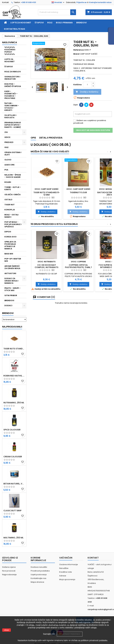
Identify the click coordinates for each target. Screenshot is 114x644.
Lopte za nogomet (21, 23)
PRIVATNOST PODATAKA (70, 634)
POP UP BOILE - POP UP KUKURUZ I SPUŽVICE (13, 224)
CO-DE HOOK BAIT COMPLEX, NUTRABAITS (47, 266)
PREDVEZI (9, 142)
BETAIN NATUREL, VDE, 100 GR (14, 484)
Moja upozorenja (67, 579)
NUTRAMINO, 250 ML (14, 403)
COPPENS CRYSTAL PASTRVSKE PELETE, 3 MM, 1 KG (78, 267)
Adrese (63, 576)
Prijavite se (81, 2)
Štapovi (39, 23)
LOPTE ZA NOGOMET (10, 60)
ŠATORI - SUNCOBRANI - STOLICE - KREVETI (12, 107)
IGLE (6, 147)
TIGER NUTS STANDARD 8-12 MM (14, 349)
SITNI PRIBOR (11, 295)
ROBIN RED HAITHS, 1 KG (14, 376)
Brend (76, 54)
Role (50, 23)
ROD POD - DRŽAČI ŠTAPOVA (13, 85)
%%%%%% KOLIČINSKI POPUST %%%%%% (10, 51)
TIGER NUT (10, 205)
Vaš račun (66, 558)
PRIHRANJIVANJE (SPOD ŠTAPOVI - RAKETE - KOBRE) (13, 125)
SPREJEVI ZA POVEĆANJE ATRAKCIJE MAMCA (10, 245)
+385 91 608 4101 (28, 2)
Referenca (79, 50)
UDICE (7, 137)
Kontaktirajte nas (15, 29)
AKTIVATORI (10, 273)
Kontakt (5, 2)
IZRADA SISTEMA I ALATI (13, 154)
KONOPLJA (10, 210)
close (7, 630)
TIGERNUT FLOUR (78, 192)
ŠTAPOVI (9, 67)
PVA (6, 170)
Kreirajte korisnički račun (100, 2)
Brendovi (81, 23)
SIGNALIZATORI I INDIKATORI (12, 78)
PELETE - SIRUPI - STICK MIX (12, 289)
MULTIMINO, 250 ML (13, 538)
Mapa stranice (37, 582)
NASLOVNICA (10, 42)
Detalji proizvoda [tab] (51, 138)
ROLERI (8, 182)
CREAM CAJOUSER (13, 457)
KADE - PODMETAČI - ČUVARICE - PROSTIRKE (11, 95)
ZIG (6, 132)
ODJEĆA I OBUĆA (12, 195)
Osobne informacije (69, 564)
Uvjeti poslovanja (39, 575)
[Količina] (87, 85)
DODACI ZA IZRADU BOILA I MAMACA (11, 281)
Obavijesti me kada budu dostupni (93, 130)
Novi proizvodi (9, 571)
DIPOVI (8, 232)
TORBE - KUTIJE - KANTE (13, 188)
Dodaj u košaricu (87, 92)
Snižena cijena (9, 567)
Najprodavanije (9, 575)
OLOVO (8, 160)
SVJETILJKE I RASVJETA (10, 116)
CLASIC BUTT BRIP (12, 511)
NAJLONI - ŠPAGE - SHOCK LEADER (13, 176)
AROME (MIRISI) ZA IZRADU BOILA (12, 267)
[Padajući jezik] (58, 2)
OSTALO (8, 200)
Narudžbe (64, 568)
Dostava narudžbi (39, 567)
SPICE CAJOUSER (12, 430)
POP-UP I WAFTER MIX (13, 260)
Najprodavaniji (12, 327)
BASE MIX (9, 254)
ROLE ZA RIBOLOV (13, 72)
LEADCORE (9, 165)
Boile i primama (64, 23)
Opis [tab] (33, 138)
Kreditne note (66, 572)
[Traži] (57, 12)
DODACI (8, 306)
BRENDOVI (9, 300)
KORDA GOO (10, 237)
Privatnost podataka (40, 571)
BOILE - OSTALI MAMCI (11, 216)
